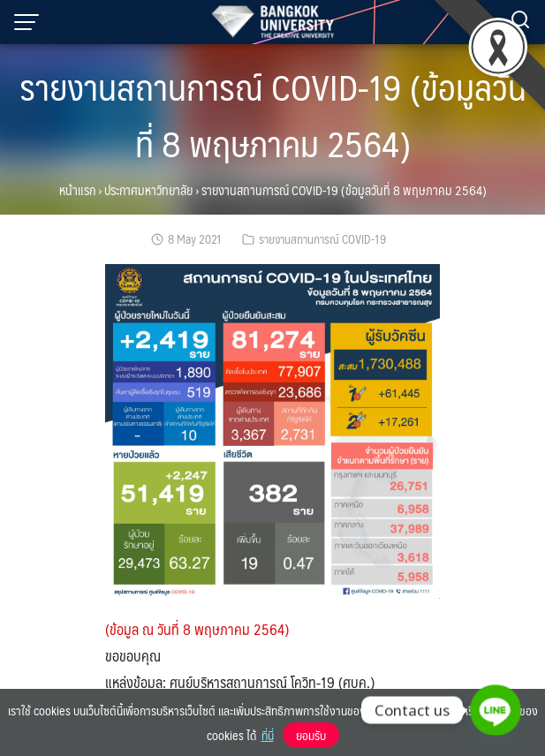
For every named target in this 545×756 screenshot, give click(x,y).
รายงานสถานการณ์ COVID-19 (322, 239)
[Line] (496, 710)
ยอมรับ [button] (311, 735)
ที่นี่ (268, 735)
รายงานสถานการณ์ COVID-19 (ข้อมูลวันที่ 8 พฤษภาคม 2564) (273, 114)
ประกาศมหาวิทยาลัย (148, 190)
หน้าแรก (77, 190)
